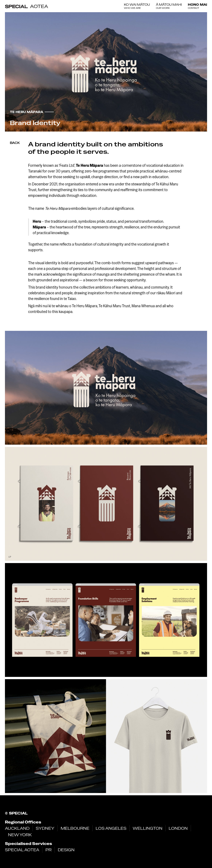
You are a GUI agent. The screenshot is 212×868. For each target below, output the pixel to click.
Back (15, 143)
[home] (27, 6)
